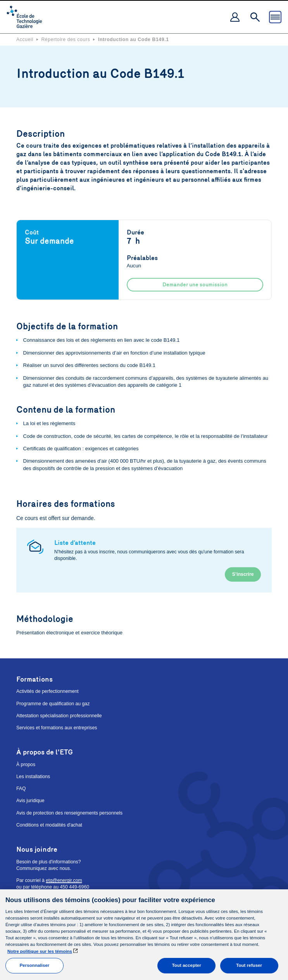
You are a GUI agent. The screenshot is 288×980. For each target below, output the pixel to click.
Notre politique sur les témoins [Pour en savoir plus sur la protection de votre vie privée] (40, 951)
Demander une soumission (195, 285)
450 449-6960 (74, 887)
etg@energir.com (64, 880)
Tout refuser (249, 965)
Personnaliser (35, 965)
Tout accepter (187, 965)
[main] (144, 935)
